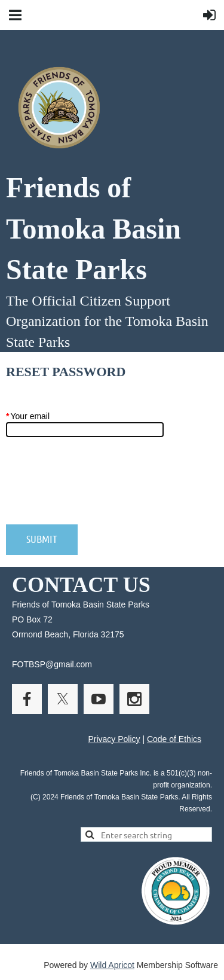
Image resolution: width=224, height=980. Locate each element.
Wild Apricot (112, 965)
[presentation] (97, 487)
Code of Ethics (174, 739)
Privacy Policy (114, 739)
